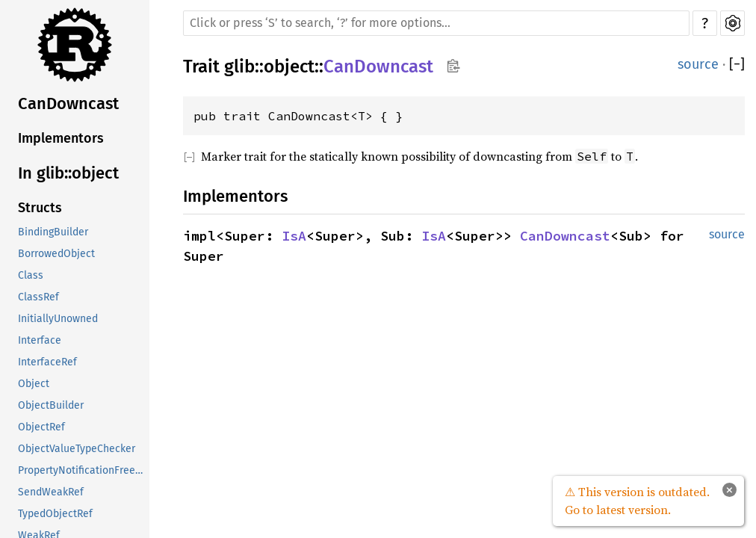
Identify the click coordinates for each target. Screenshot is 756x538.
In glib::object (68, 173)
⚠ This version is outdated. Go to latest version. (637, 501)
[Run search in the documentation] (436, 23)
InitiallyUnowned (58, 319)
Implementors (61, 138)
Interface (40, 340)
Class (31, 275)
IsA (294, 236)
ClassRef (38, 297)
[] (737, 65)
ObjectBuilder (51, 405)
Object (34, 384)
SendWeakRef (51, 492)
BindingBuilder (53, 232)
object (289, 67)
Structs (40, 208)
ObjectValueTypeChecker (77, 449)
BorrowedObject (56, 254)
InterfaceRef (47, 362)
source (698, 64)
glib (239, 67)
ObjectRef (41, 427)
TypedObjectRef (55, 514)
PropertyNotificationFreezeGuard (84, 470)
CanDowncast (68, 103)
